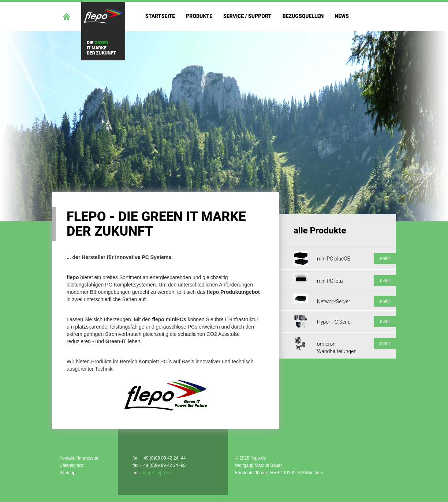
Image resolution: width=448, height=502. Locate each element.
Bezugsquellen (303, 16)
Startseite (160, 16)
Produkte (199, 16)
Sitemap (67, 473)
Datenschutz (72, 465)
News (342, 16)
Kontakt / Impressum (79, 458)
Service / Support (247, 16)
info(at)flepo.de (156, 473)
